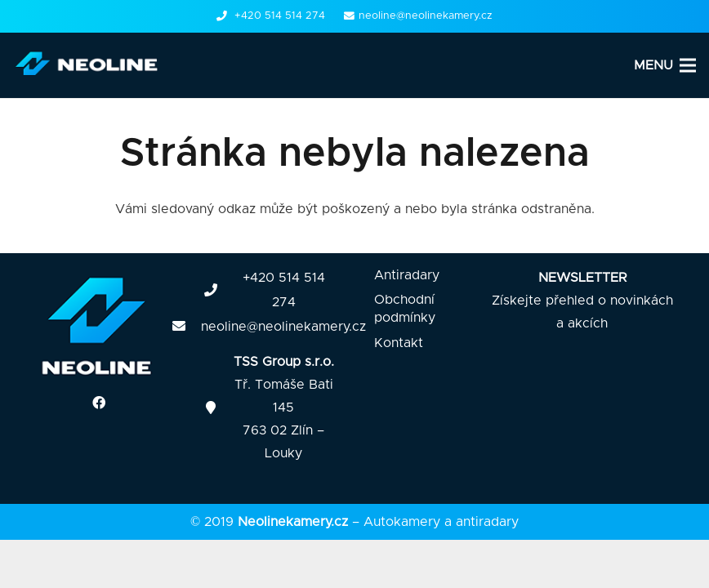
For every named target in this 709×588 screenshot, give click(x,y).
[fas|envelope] (187, 327)
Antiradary (407, 275)
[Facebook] (99, 403)
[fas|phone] (218, 291)
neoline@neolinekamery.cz (283, 327)
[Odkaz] (90, 65)
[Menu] (665, 65)
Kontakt (399, 343)
